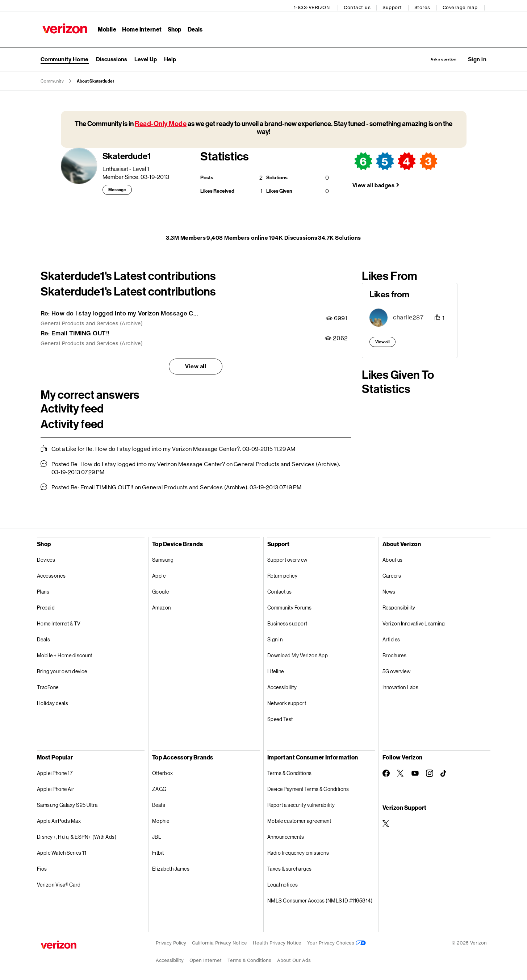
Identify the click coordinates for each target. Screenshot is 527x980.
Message (117, 189)
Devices (46, 558)
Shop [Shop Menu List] (172, 27)
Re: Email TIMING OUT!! (75, 332)
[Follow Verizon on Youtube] (415, 772)
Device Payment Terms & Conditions (308, 788)
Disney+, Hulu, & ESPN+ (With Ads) (77, 835)
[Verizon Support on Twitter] (386, 822)
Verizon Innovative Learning (414, 622)
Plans (43, 590)
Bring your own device (62, 670)
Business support (287, 622)
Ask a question (431, 57)
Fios (42, 867)
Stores (424, 6)
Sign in (275, 638)
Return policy (283, 574)
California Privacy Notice (219, 941)
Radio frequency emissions (298, 851)
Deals (44, 638)
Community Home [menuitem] (65, 57)
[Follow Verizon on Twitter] (401, 772)
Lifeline (276, 670)
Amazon (162, 606)
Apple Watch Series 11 (62, 851)
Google (161, 590)
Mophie (161, 819)
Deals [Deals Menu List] (193, 27)
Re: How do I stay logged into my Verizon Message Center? (163, 447)
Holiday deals (53, 702)
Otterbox (163, 772)
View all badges (374, 184)
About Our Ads (294, 959)
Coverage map (462, 6)
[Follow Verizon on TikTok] (444, 772)
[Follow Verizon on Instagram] (430, 772)
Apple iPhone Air (56, 788)
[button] (477, 57)
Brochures (395, 654)
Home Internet (140, 27)
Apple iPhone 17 (55, 772)
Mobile (105, 27)
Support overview (287, 558)
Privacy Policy (171, 941)
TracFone (48, 686)
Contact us (359, 6)
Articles (391, 638)
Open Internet (206, 959)
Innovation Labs (401, 686)
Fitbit (158, 851)
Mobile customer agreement (299, 819)
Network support (287, 702)
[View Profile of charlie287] (408, 316)
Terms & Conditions (290, 772)
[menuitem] (112, 57)
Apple (159, 574)
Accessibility (282, 686)
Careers (392, 574)
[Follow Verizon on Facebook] (386, 772)
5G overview (397, 670)
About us (393, 558)
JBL (157, 835)
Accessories (51, 574)
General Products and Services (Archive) (92, 322)
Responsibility (399, 606)
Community (52, 80)
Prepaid (46, 606)
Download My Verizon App (298, 654)
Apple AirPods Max (59, 819)
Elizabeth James (171, 867)
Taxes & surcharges (290, 867)
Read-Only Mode (161, 122)
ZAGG (159, 788)
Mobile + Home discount (65, 654)
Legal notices (283, 883)
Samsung (163, 558)
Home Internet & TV (59, 622)
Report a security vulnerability (301, 803)
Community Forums (290, 606)
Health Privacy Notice (277, 941)
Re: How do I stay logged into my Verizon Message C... (120, 312)
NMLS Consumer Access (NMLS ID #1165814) (320, 899)
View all (196, 365)
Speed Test (280, 718)
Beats (159, 803)
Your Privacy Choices (336, 941)
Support (394, 6)
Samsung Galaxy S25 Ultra (67, 803)
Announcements (286, 835)
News (389, 590)
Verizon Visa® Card (59, 883)
